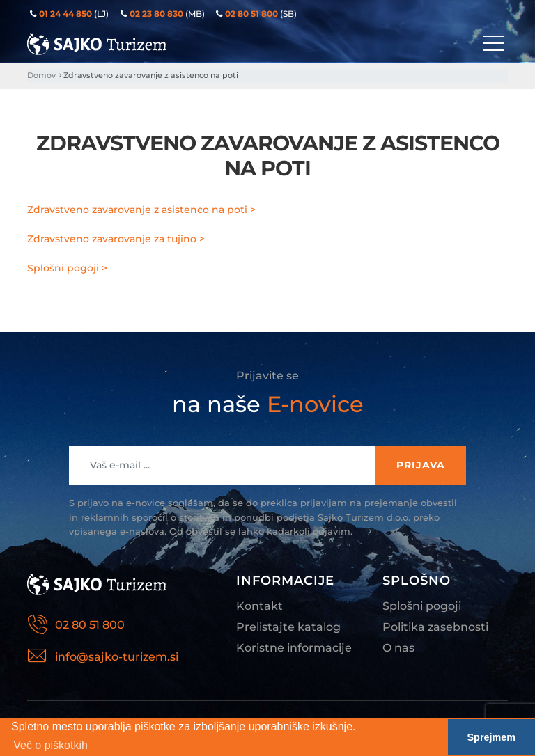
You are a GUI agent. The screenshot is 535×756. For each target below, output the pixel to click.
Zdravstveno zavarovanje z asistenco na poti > (141, 210)
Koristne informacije (294, 648)
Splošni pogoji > (67, 268)
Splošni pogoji (422, 606)
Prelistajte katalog (288, 627)
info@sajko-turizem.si (117, 657)
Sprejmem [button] (492, 737)
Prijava (421, 465)
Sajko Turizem (97, 44)
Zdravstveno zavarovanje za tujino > (116, 239)
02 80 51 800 (90, 625)
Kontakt (259, 606)
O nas (398, 648)
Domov (41, 75)
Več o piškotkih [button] (51, 745)
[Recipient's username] (223, 465)
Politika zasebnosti (435, 627)
